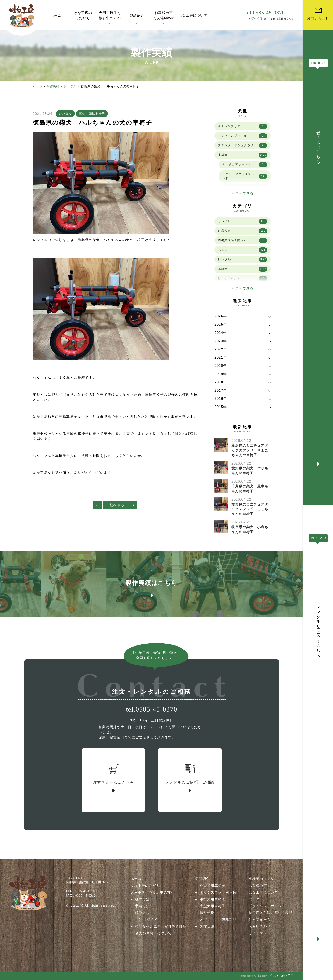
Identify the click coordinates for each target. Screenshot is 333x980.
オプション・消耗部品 (218, 920)
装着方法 (143, 906)
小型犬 (243, 155)
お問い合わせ (260, 926)
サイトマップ (260, 933)
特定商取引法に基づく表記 (271, 913)
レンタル (70, 86)
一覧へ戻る (115, 505)
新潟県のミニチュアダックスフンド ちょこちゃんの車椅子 (250, 450)
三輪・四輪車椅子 (92, 114)
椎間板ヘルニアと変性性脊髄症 (161, 926)
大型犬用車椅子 (213, 906)
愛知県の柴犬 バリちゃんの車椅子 (250, 471)
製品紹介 (202, 879)
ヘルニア (243, 250)
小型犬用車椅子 (213, 886)
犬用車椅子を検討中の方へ (153, 892)
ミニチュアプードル (245, 165)
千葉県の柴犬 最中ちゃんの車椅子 (250, 489)
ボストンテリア (243, 126)
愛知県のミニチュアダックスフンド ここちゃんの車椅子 (250, 509)
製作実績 (53, 86)
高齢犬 (243, 269)
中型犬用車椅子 (213, 899)
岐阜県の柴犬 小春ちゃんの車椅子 (250, 529)
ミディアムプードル (243, 136)
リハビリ (243, 221)
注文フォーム (260, 920)
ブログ (254, 899)
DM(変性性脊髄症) (243, 240)
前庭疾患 (243, 231)
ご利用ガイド (146, 920)
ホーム (38, 86)
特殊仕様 (207, 913)
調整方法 (143, 913)
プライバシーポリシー (267, 906)
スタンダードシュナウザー (243, 145)
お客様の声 (258, 886)
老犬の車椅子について (154, 933)
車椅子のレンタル (263, 879)
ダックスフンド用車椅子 (220, 892)
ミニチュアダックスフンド (245, 176)
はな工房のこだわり (147, 886)
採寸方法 (143, 899)
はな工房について (263, 892)
